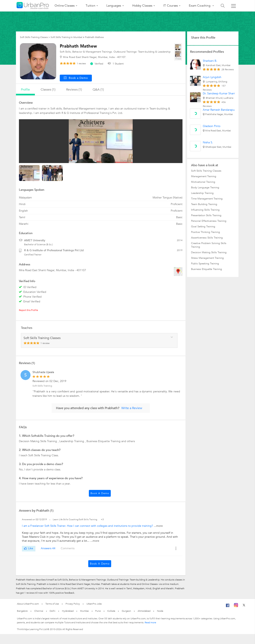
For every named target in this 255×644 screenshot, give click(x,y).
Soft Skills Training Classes (206, 171)
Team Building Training (204, 204)
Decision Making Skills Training (209, 252)
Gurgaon (126, 611)
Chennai (39, 611)
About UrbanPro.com (28, 604)
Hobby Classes (142, 6)
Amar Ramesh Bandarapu (219, 110)
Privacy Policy (73, 604)
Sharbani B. (210, 61)
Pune (98, 611)
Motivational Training (203, 182)
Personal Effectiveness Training (209, 221)
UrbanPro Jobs (94, 604)
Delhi (52, 611)
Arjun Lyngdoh (212, 77)
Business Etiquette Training (206, 269)
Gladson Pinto (212, 126)
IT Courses (171, 6)
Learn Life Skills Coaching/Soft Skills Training (75, 519)
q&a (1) (98, 90)
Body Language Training (205, 188)
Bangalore (22, 611)
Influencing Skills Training (205, 210)
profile (25, 90)
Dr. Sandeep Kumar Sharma (220, 93)
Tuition (90, 6)
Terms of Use (52, 604)
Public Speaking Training (205, 264)
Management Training (204, 176)
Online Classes (65, 6)
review (81, 64)
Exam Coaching (200, 6)
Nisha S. (208, 142)
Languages (114, 6)
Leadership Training (202, 193)
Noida (160, 611)
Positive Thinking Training (205, 232)
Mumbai (84, 611)
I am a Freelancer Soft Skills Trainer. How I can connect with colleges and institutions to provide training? (88, 526)
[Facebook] (228, 607)
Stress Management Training (207, 258)
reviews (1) (74, 90)
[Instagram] (236, 606)
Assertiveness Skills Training (207, 238)
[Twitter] (244, 606)
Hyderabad (68, 611)
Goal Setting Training (203, 227)
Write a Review (132, 408)
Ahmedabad (144, 611)
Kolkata (111, 611)
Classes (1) (48, 90)
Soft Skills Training (42, 386)
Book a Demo (100, 493)
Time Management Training (207, 199)
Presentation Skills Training (206, 215)
